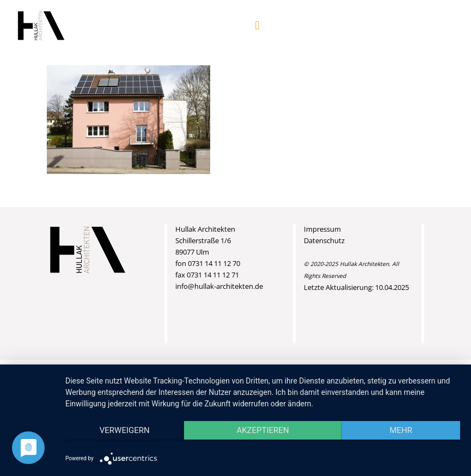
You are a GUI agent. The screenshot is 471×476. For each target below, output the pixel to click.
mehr (401, 430)
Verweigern (125, 430)
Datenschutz (324, 240)
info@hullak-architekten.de (219, 286)
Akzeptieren (262, 430)
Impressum (322, 229)
